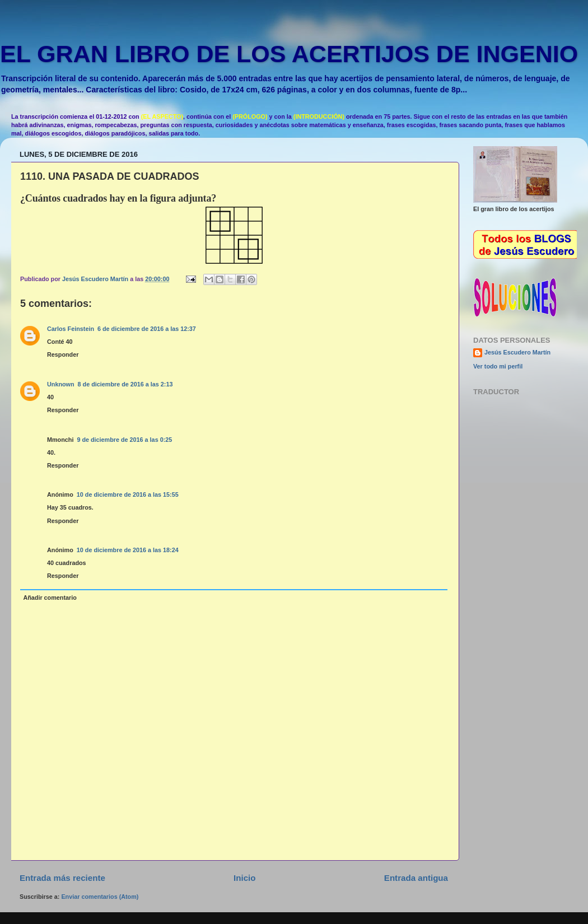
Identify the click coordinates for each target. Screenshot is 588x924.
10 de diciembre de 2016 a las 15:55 (128, 494)
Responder (63, 354)
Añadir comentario (50, 598)
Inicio (244, 878)
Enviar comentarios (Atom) (100, 897)
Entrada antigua (416, 878)
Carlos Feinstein (71, 329)
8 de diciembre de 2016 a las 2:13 (125, 384)
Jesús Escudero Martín (517, 352)
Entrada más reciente (62, 878)
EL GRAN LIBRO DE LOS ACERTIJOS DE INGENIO (289, 54)
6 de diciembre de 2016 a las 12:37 (147, 329)
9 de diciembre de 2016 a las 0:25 (124, 440)
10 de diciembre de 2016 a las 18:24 (128, 550)
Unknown (61, 384)
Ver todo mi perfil (498, 366)
